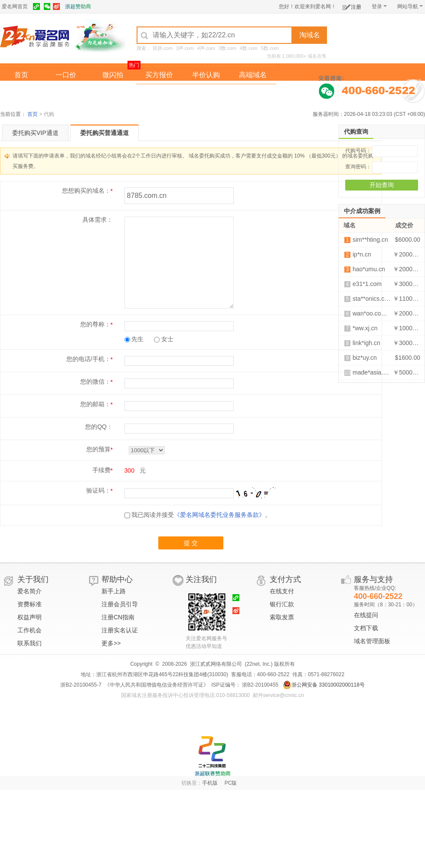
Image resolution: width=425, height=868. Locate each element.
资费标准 (29, 604)
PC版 (231, 783)
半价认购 (206, 75)
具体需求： (98, 220)
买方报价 (159, 75)
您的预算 (98, 449)
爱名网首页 (15, 7)
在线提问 (366, 615)
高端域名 (253, 75)
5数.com (270, 48)
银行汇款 (282, 604)
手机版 (210, 783)
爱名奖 (253, 93)
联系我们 (29, 643)
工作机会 (29, 630)
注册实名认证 (120, 630)
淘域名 (310, 35)
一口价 (66, 75)
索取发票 (282, 617)
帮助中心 (117, 579)
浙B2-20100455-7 (81, 685)
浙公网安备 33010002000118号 (324, 685)
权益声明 (29, 617)
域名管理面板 (372, 641)
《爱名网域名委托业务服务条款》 (219, 515)
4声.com (206, 48)
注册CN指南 (118, 617)
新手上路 (114, 591)
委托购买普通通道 (105, 133)
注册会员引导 (120, 604)
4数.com (249, 48)
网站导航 (410, 7)
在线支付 (282, 591)
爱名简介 (29, 591)
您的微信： (95, 381)
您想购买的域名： (86, 191)
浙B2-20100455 (260, 685)
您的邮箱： (95, 404)
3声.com (185, 48)
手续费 (101, 470)
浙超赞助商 (78, 7)
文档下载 (366, 628)
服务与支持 (373, 579)
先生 (134, 339)
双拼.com (163, 48)
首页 (21, 75)
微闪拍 (113, 75)
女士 (164, 339)
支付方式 (285, 579)
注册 (352, 5)
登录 (379, 7)
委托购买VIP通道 (35, 133)
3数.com (227, 48)
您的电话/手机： (88, 359)
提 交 (191, 543)
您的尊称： (95, 324)
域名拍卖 (206, 93)
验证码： (98, 490)
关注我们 (201, 579)
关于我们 (33, 579)
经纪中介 (159, 93)
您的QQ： (99, 427)
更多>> (111, 643)
